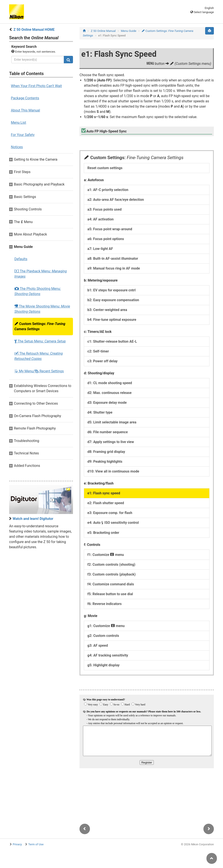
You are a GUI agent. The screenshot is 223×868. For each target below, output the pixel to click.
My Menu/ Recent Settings (39, 371)
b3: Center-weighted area (107, 310)
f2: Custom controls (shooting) (111, 565)
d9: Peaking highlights (105, 462)
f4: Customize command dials (111, 584)
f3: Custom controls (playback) (111, 574)
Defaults (21, 259)
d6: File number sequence (107, 432)
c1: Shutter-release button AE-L (112, 341)
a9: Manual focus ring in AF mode (114, 268)
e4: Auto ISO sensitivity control (113, 523)
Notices (17, 147)
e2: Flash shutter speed (106, 503)
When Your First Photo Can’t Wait (36, 86)
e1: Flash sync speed (104, 493)
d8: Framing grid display (106, 452)
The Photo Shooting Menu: (38, 291)
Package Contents (25, 98)
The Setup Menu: (40, 341)
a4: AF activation (100, 219)
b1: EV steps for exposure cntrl (111, 290)
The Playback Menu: (41, 274)
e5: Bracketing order (103, 533)
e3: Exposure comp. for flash (110, 513)
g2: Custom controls (103, 636)
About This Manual (25, 110)
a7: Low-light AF (100, 249)
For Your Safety (23, 135)
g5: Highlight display (103, 665)
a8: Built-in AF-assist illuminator (113, 259)
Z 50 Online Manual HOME (34, 30)
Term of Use (36, 844)
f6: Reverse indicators (104, 604)
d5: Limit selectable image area (112, 422)
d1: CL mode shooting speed (110, 383)
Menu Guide (129, 31)
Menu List (19, 123)
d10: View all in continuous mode (113, 471)
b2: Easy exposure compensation (113, 300)
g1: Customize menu (106, 626)
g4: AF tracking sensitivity (108, 655)
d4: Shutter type (100, 412)
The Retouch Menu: (39, 356)
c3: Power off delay (102, 361)
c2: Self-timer (98, 351)
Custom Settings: (40, 326)
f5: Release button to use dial (110, 594)
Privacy (17, 844)
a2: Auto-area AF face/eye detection (116, 200)
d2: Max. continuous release (109, 393)
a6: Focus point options (106, 239)
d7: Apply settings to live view (111, 442)
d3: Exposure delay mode (107, 403)
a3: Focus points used (104, 209)
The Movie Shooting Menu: (42, 309)
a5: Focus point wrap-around (110, 229)
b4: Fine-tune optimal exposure (112, 320)
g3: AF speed (98, 645)
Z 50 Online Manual (103, 31)
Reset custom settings (105, 168)
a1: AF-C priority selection (108, 190)
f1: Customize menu (106, 555)
